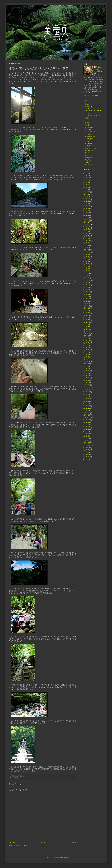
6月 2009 (86, 455)
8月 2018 (86, 201)
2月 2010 (86, 436)
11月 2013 (87, 334)
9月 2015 (86, 283)
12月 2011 (87, 385)
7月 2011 (86, 396)
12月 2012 (87, 359)
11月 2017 (87, 222)
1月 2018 (86, 217)
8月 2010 (86, 422)
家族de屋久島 (89, 139)
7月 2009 (86, 452)
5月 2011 (86, 401)
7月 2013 (86, 343)
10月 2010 (87, 417)
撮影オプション (90, 146)
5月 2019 (86, 185)
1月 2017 (86, 245)
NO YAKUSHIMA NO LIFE (93, 111)
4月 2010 (86, 431)
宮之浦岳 (88, 123)
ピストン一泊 (89, 164)
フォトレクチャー (91, 134)
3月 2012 (86, 380)
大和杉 (87, 120)
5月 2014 (86, 320)
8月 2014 (86, 313)
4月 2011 (86, 403)
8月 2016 (86, 257)
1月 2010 (86, 438)
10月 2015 (87, 280)
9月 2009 (86, 448)
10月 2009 (87, 445)
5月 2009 (86, 457)
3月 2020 (86, 176)
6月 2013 (86, 345)
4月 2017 (86, 238)
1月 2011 (86, 411)
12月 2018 (87, 192)
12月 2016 (87, 248)
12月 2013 (87, 331)
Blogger (66, 858)
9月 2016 (86, 255)
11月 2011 (87, 387)
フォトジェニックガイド (93, 116)
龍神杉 (87, 118)
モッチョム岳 (89, 141)
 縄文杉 (87, 162)
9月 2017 (86, 227)
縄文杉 (16, 778)
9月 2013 (86, 338)
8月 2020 (86, 173)
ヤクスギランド (90, 132)
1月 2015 (86, 301)
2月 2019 (86, 187)
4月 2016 (86, 266)
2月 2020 (86, 178)
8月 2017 (86, 229)
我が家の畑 (89, 144)
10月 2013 (87, 336)
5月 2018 (86, 208)
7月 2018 (86, 203)
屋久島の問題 (89, 127)
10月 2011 (87, 390)
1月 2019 (86, 189)
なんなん (99, 67)
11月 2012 (87, 362)
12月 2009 (87, 441)
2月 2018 (86, 215)
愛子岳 (87, 153)
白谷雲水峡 (89, 106)
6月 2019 (86, 182)
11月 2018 (87, 194)
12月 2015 (87, 276)
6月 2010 (86, 427)
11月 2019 (87, 180)
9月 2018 (86, 199)
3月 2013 (86, 352)
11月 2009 (87, 443)
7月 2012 (86, 371)
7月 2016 (86, 259)
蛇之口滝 (88, 160)
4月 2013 (86, 350)
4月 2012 (86, 378)
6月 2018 (86, 206)
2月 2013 (86, 355)
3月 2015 (86, 296)
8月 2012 (86, 369)
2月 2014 (86, 327)
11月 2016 (87, 250)
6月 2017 (86, 234)
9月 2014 (86, 310)
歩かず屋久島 (89, 151)
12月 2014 (87, 304)
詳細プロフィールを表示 (91, 95)
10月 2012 (87, 364)
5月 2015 (86, 292)
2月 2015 (86, 299)
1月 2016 (86, 273)
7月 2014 (86, 315)
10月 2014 (87, 308)
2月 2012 (86, 383)
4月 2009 (86, 459)
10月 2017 (87, 224)
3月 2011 (86, 406)
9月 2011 (86, 392)
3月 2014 (86, 324)
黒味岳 (87, 125)
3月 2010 (86, 434)
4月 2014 (86, 322)
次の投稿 (12, 842)
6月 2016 (86, 262)
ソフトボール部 (90, 137)
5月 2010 (86, 429)
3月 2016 (86, 269)
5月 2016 (86, 264)
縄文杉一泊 (89, 130)
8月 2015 (86, 285)
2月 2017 (86, 243)
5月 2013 (86, 348)
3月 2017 (86, 241)
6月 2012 (86, 373)
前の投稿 (73, 842)
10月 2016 (87, 252)
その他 (87, 109)
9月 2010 (86, 420)
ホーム (43, 842)
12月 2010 (87, 413)
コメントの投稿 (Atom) (20, 846)
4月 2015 (86, 294)
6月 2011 (86, 399)
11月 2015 (87, 278)
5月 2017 (86, 236)
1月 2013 (86, 357)
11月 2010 (87, 415)
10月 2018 (87, 197)
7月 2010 (86, 424)
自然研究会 (89, 158)
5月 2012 (86, 376)
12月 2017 (87, 220)
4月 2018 (86, 210)
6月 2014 (86, 317)
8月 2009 (86, 450)
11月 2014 (87, 306)
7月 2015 (86, 287)
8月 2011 (86, 394)
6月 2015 (86, 289)
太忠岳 (87, 113)
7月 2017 (86, 231)
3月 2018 (86, 213)
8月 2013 (86, 341)
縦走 (87, 155)
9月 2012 (86, 366)
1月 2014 (86, 329)
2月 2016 (86, 271)
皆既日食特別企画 (91, 148)
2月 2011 (86, 408)
